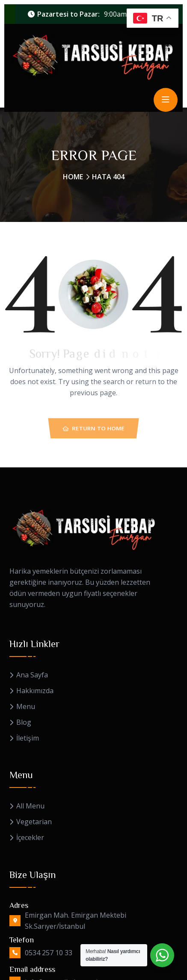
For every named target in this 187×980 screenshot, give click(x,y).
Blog (24, 722)
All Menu (30, 806)
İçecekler (30, 838)
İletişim (28, 738)
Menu (26, 707)
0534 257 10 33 (49, 953)
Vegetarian (34, 822)
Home (73, 177)
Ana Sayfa (32, 675)
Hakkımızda (35, 691)
